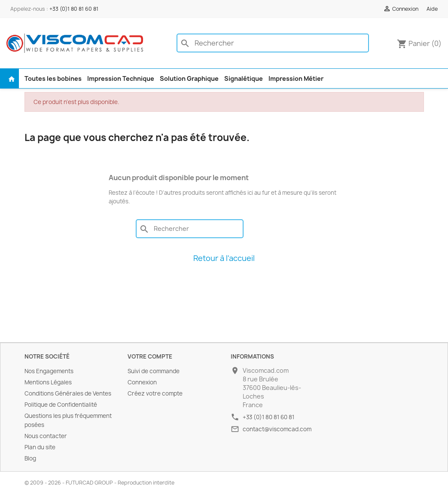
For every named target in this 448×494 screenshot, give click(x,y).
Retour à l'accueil (224, 258)
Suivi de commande (154, 371)
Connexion (142, 382)
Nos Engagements (49, 371)
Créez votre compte (155, 393)
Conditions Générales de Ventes (68, 393)
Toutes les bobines (53, 78)
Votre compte (150, 356)
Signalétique (244, 78)
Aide (432, 9)
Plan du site (40, 447)
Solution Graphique (189, 78)
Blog (30, 458)
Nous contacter (46, 436)
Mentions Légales (48, 382)
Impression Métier (296, 78)
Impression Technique (121, 78)
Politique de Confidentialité (61, 405)
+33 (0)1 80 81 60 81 (74, 9)
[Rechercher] (273, 43)
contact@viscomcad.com (277, 429)
